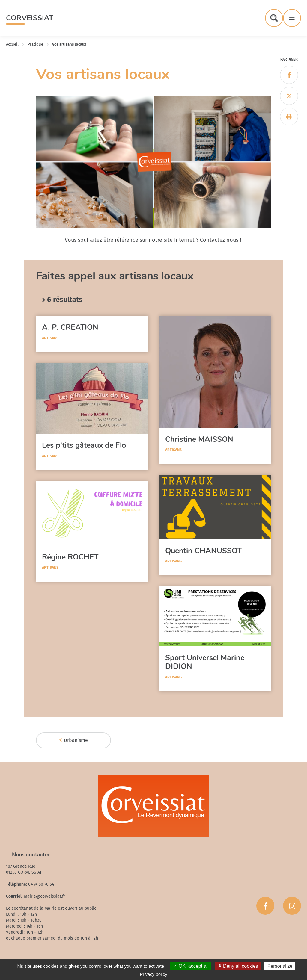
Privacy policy (153, 974)
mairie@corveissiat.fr (44, 896)
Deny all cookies (238, 966)
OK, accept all (191, 966)
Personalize (280, 966)
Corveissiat (30, 18)
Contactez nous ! (221, 240)
